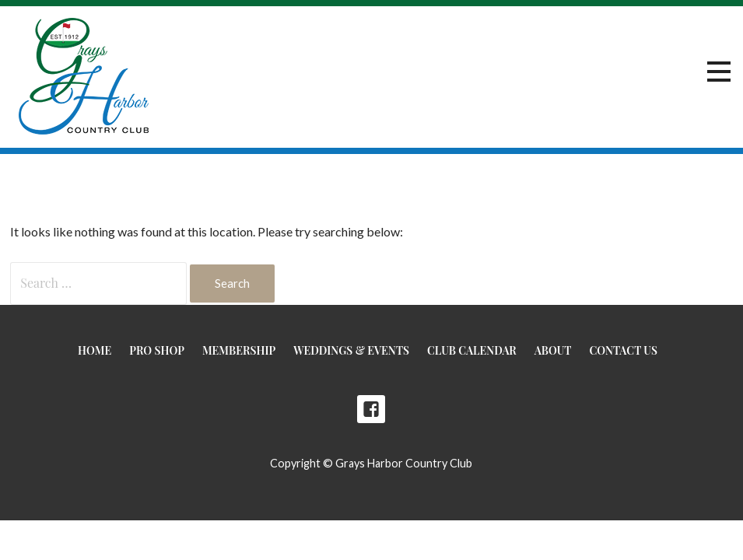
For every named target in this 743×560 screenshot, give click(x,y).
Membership (239, 350)
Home (95, 350)
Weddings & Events (351, 350)
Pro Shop (157, 350)
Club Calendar (472, 350)
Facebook (371, 409)
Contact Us (623, 350)
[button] (719, 72)
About (553, 350)
